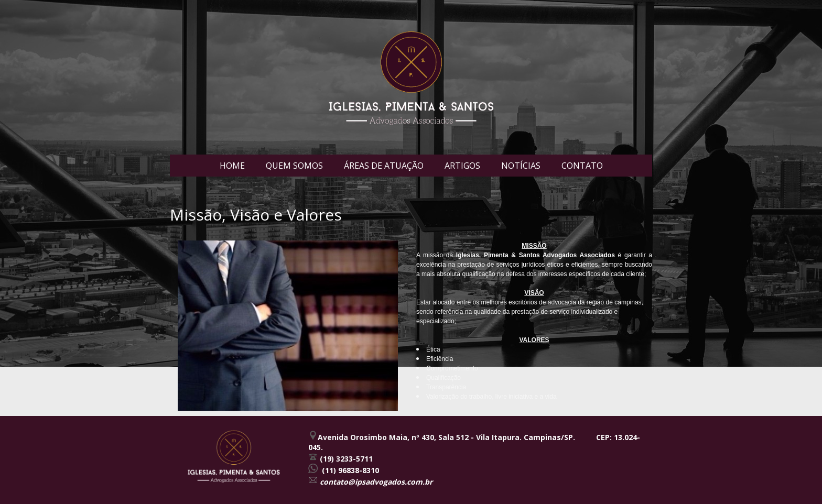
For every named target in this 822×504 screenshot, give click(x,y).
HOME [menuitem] (232, 166)
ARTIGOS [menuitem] (462, 166)
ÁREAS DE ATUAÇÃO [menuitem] (384, 166)
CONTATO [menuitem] (582, 166)
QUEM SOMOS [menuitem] (294, 166)
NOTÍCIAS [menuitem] (521, 166)
